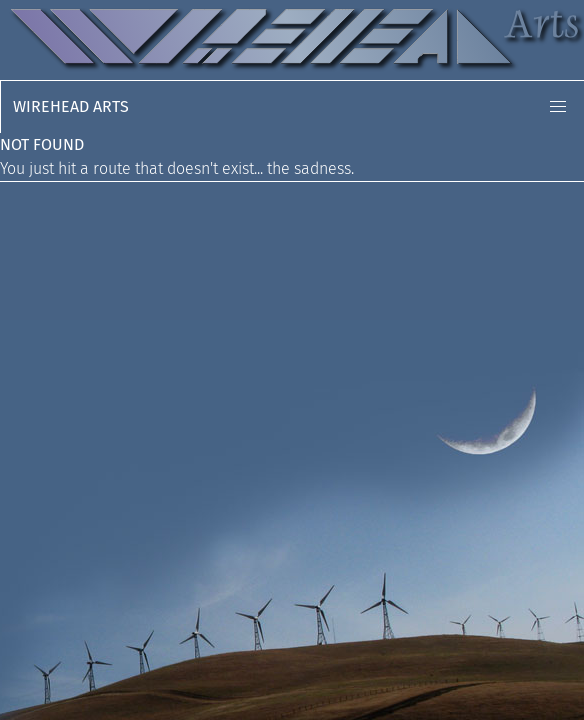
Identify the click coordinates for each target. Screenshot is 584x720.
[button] (558, 107)
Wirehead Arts (71, 106)
